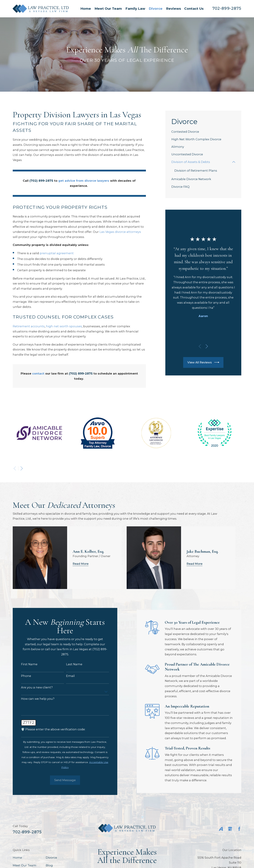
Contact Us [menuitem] (194, 9)
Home (17, 858)
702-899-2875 (227, 8)
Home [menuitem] (86, 9)
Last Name (71, 664)
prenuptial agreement (57, 253)
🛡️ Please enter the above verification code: (50, 729)
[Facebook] (239, 829)
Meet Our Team (24, 865)
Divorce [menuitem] (156, 9)
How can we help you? (35, 699)
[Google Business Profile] (230, 829)
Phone (23, 676)
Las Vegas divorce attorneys (120, 232)
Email (67, 676)
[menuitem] (203, 132)
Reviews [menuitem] (173, 9)
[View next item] (207, 346)
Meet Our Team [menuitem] (108, 9)
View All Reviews (203, 362)
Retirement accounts (29, 326)
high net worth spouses (64, 326)
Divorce (51, 858)
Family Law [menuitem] (135, 9)
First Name (26, 664)
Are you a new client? (34, 687)
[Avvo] (221, 829)
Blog (49, 865)
